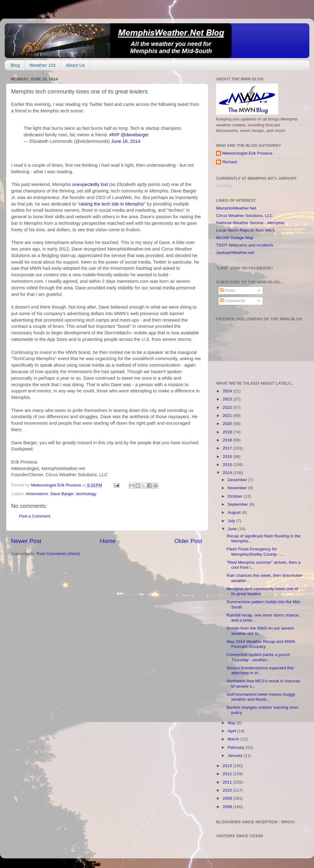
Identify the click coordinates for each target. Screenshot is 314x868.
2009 (228, 798)
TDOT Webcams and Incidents (245, 245)
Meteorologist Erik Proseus (247, 153)
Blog (15, 65)
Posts (228, 290)
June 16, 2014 (126, 141)
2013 (228, 766)
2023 (228, 399)
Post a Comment (35, 516)
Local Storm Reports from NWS (245, 230)
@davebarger (135, 135)
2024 (228, 391)
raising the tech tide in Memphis (111, 204)
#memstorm (37, 494)
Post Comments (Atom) (58, 554)
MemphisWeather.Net (236, 208)
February (237, 747)
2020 (228, 424)
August (235, 512)
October (236, 496)
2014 (228, 473)
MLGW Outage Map (235, 238)
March (234, 739)
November (238, 488)
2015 (228, 465)
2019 (228, 432)
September (238, 504)
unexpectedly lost (90, 184)
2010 (228, 790)
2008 (228, 807)
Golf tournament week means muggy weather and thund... (261, 697)
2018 (228, 440)
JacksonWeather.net (235, 253)
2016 (228, 457)
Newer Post (26, 541)
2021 (228, 416)
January (236, 755)
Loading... (225, 185)
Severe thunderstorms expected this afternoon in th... (260, 670)
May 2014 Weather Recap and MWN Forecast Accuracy (261, 644)
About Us (75, 65)
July (232, 521)
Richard (230, 162)
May (232, 723)
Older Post (188, 541)
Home (108, 541)
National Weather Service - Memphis (250, 223)
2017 (228, 448)
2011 (228, 782)
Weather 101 (43, 65)
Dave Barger (62, 494)
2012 (228, 774)
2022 (228, 407)
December (238, 480)
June (233, 529)
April (232, 731)
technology (86, 494)
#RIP (115, 135)
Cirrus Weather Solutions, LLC (244, 216)
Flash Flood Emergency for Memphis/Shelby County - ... (255, 552)
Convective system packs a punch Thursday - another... (258, 657)
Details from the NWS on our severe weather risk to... (260, 631)
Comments (232, 301)
